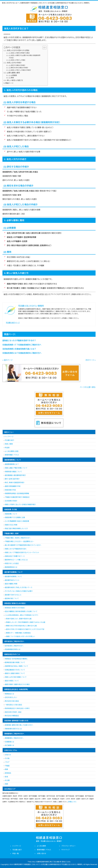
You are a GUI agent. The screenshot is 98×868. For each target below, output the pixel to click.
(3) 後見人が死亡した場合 (17, 60)
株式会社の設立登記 (12, 701)
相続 (6, 784)
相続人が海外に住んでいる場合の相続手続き (20, 505)
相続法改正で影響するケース (15, 556)
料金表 (7, 448)
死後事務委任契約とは (13, 649)
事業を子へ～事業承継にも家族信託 (18, 633)
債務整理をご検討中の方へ (14, 738)
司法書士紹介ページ (13, 323)
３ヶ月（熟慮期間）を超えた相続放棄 (17, 521)
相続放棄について (11, 514)
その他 (7, 758)
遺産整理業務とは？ (12, 464)
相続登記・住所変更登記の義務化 (16, 659)
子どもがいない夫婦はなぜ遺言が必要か (19, 591)
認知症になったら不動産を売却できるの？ (19, 341)
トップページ (9, 437)
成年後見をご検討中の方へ (14, 646)
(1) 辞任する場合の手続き (17, 65)
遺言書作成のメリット (12, 580)
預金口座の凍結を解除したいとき (16, 529)
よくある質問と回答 (12, 451)
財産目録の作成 (10, 490)
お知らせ (8, 755)
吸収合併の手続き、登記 (13, 712)
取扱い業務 (9, 444)
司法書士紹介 (10, 440)
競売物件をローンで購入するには (16, 560)
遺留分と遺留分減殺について (15, 673)
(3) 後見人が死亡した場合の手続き (20, 70)
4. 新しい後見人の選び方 (14, 80)
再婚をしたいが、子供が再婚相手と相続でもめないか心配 (26, 622)
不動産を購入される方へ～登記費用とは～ (19, 541)
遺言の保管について (12, 681)
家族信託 (8, 773)
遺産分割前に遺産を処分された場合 (17, 684)
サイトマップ (65, 850)
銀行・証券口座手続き (12, 479)
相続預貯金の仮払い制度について (16, 666)
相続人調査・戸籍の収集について (16, 468)
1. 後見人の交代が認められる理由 (17, 50)
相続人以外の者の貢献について (16, 677)
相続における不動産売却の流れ (16, 549)
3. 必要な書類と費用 (13, 73)
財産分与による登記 (12, 563)
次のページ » (90, 360)
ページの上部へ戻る (88, 387)
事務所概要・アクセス (12, 455)
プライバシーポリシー (68, 846)
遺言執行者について (12, 598)
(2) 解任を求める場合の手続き (19, 68)
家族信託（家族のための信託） (15, 608)
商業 (6, 769)
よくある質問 (41, 846)
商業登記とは (9, 694)
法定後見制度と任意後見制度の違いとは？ (19, 349)
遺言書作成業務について (13, 577)
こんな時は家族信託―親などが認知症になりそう (22, 615)
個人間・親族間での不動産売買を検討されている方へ (23, 545)
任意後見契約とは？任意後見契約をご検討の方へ (22, 353)
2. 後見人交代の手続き (13, 63)
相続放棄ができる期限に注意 (15, 517)
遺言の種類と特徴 (11, 584)
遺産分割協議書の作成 (13, 486)
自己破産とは (9, 745)
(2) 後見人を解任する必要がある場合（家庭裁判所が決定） (25, 57)
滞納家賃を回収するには (13, 729)
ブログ (7, 762)
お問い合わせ (41, 853)
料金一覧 (16, 853)
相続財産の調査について (13, 472)
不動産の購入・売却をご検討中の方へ (18, 538)
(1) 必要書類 (13, 75)
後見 (6, 777)
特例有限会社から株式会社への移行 (17, 708)
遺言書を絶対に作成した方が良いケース (19, 587)
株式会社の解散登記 (12, 716)
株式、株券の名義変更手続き (15, 483)
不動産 (7, 766)
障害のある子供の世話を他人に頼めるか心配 (21, 626)
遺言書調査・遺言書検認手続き (15, 475)
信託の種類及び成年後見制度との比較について (21, 611)
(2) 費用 (11, 78)
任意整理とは (9, 742)
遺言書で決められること (13, 595)
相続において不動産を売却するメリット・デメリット (22, 553)
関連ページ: (9, 83)
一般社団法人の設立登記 (13, 705)
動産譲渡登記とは (11, 567)
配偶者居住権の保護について (15, 662)
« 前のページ (7, 360)
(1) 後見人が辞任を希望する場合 (19, 53)
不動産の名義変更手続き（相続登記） (17, 497)
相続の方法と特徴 (11, 525)
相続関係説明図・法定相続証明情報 (17, 493)
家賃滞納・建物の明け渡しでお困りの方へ (19, 725)
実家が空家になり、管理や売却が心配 (19, 619)
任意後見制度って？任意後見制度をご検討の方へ (22, 345)
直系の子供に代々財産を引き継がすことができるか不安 (25, 629)
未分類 (7, 780)
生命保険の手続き (11, 501)
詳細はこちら (72, 802)
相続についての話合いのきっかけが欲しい (20, 636)
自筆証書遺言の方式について (15, 670)
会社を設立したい (11, 697)
